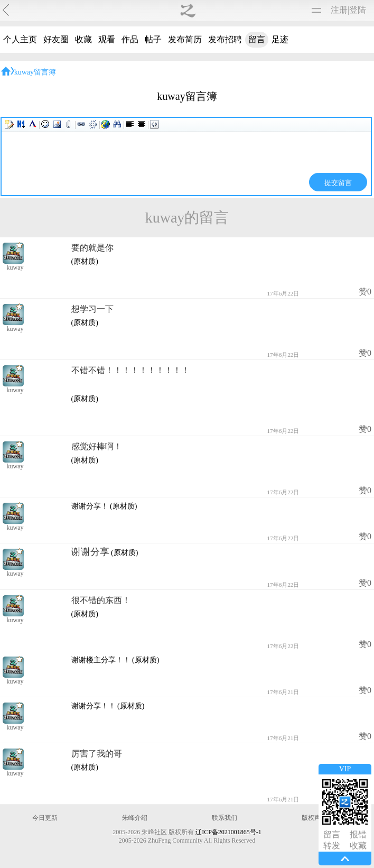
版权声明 (314, 818)
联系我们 (225, 818)
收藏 (83, 39)
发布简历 (185, 39)
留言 (257, 39)
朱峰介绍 (135, 818)
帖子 (153, 39)
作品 (130, 39)
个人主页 (20, 39)
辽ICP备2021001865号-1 (228, 832)
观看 (107, 39)
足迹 (280, 39)
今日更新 (45, 818)
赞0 (365, 292)
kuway (15, 267)
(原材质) (85, 261)
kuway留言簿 (35, 72)
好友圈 (56, 39)
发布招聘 (225, 39)
